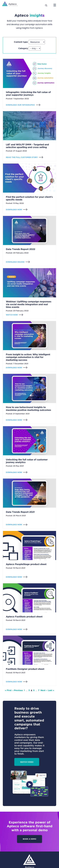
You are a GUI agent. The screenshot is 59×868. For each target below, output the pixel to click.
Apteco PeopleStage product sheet (26, 564)
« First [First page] (8, 690)
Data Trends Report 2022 (21, 249)
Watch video (27, 762)
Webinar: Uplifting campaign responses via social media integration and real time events (29, 304)
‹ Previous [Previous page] (18, 690)
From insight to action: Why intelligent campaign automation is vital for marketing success (28, 357)
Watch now (12, 315)
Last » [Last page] (51, 690)
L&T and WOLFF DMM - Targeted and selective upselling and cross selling (27, 146)
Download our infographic (20, 105)
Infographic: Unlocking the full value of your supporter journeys (28, 94)
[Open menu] (55, 5)
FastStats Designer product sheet (25, 669)
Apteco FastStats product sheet (24, 617)
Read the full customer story (22, 157)
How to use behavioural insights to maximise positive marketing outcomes (28, 409)
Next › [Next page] (44, 690)
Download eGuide (15, 262)
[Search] (46, 5)
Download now (14, 210)
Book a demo (30, 839)
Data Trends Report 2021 (20, 512)
